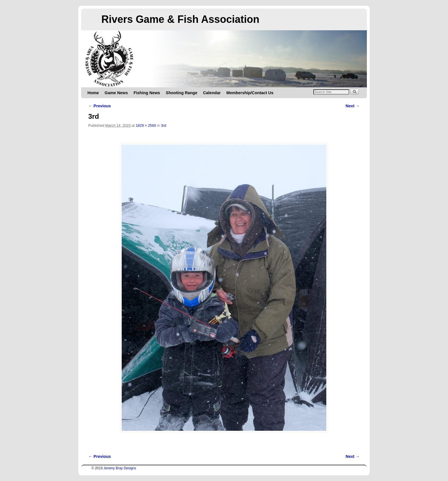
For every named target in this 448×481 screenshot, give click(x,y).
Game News (116, 93)
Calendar (212, 93)
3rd (163, 125)
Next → (353, 106)
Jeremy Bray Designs (120, 468)
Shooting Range (181, 93)
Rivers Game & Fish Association (180, 19)
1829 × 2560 (146, 125)
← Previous (100, 106)
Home (93, 93)
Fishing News (147, 93)
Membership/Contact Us (250, 93)
